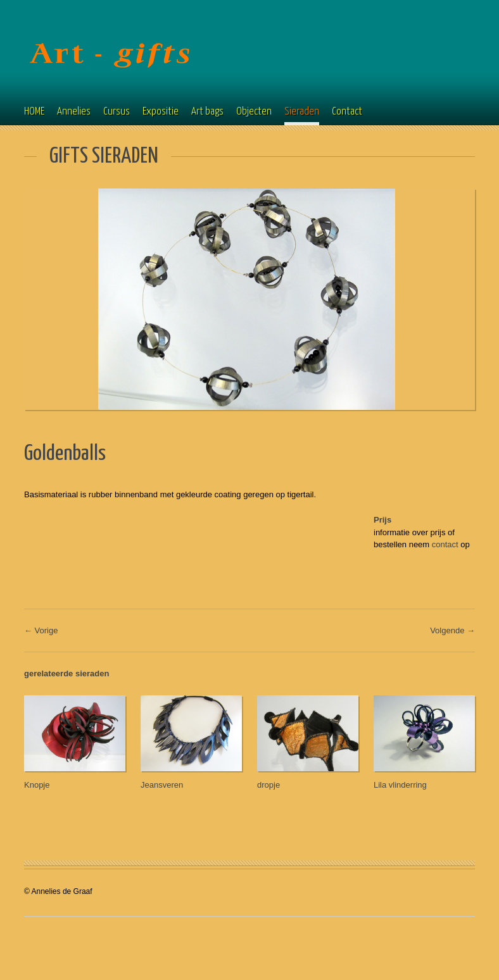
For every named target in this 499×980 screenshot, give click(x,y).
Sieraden (302, 112)
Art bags (207, 112)
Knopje (37, 785)
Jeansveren (162, 785)
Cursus (117, 112)
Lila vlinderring (400, 785)
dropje (268, 785)
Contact (347, 112)
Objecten (254, 112)
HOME (34, 112)
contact (445, 544)
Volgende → (452, 630)
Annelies (74, 112)
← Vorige (41, 630)
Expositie (161, 112)
